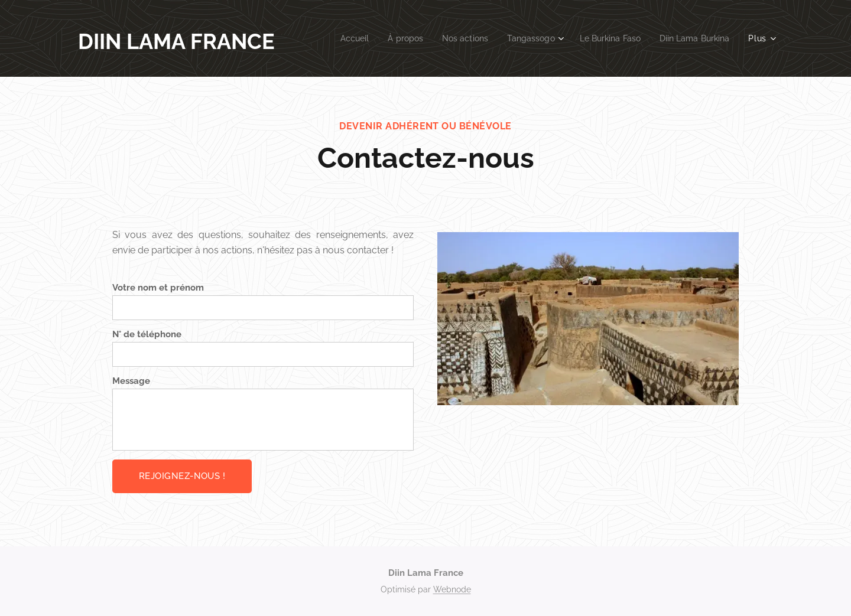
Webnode (452, 589)
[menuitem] (334, 38)
